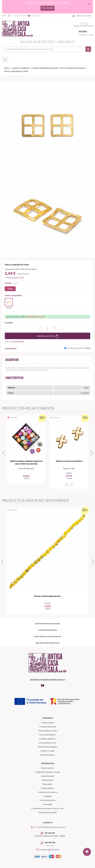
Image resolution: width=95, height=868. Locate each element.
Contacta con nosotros (48, 792)
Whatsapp (50, 846)
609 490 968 (50, 843)
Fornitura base (48, 723)
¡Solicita (14, 342)
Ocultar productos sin (79, 348)
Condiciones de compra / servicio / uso (48, 808)
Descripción (12, 360)
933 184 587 (50, 833)
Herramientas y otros (48, 743)
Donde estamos (48, 788)
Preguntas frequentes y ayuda (48, 772)
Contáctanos (34, 16)
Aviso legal (48, 804)
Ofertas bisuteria (48, 755)
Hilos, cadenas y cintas (48, 731)
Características (14, 378)
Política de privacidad (48, 812)
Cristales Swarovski (48, 727)
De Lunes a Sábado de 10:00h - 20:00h (50, 836)
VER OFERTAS (48, 8)
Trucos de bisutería (48, 800)
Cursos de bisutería (48, 735)
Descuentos (48, 784)
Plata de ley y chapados (48, 747)
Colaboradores (48, 780)
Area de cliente (82, 16)
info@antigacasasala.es (48, 850)
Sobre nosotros (48, 768)
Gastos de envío (48, 776)
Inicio (7, 68)
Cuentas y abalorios (48, 739)
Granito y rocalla (48, 751)
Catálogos (48, 796)
